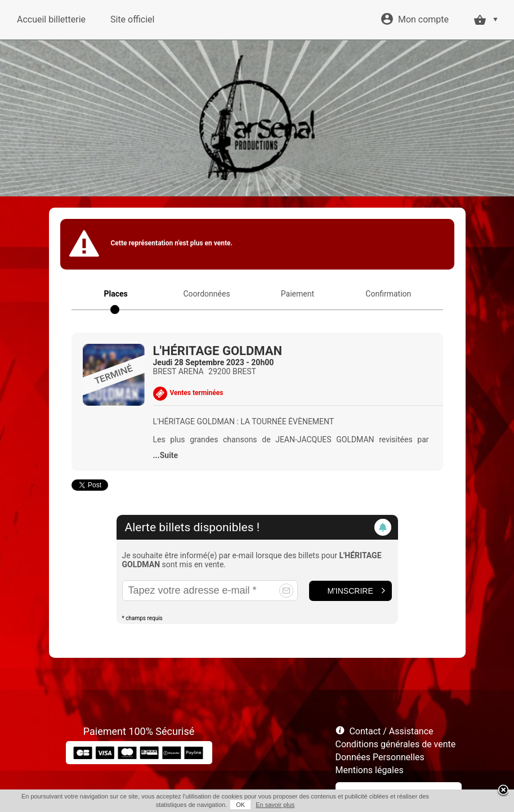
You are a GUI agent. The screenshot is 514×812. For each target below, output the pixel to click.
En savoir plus (275, 805)
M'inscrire (350, 591)
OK (240, 805)
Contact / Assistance (391, 731)
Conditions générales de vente (396, 744)
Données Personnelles (380, 757)
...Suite (166, 455)
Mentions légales (370, 770)
